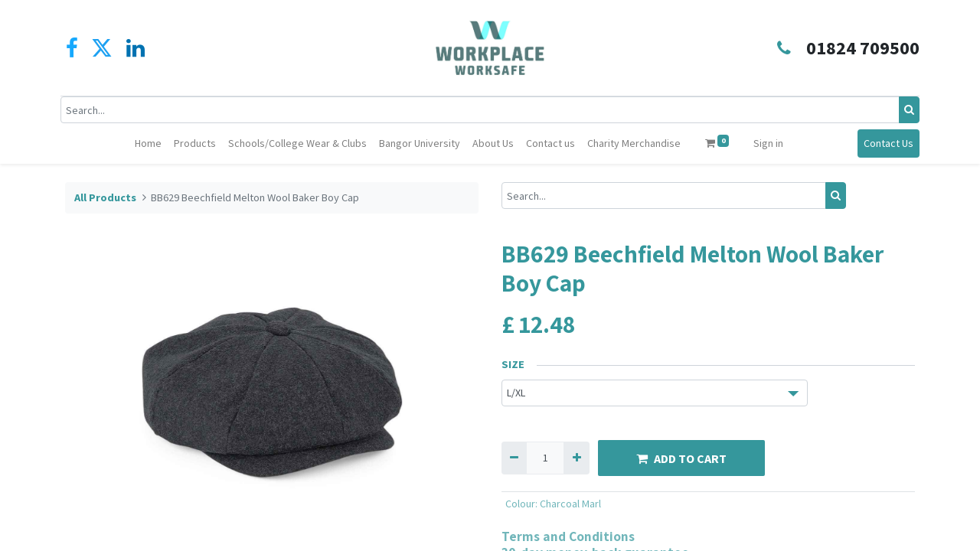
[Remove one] (514, 458)
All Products (105, 197)
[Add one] (576, 458)
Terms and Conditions (568, 536)
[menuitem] (148, 143)
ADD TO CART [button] (681, 458)
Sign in (768, 143)
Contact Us (884, 143)
